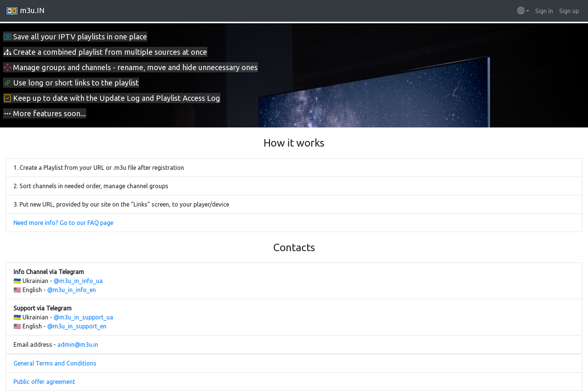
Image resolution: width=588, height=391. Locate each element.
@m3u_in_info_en (72, 290)
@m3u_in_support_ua (83, 317)
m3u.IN (25, 11)
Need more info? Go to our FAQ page (63, 223)
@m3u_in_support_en (77, 326)
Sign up (569, 11)
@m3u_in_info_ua (78, 281)
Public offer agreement (44, 382)
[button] (523, 11)
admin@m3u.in (78, 345)
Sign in (544, 11)
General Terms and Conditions (55, 363)
